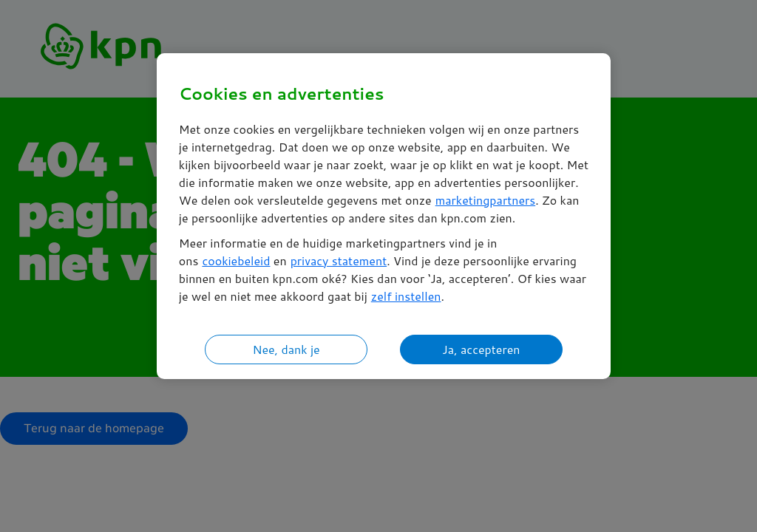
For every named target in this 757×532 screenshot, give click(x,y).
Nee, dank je (286, 349)
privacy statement (339, 260)
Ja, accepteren (481, 349)
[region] (384, 216)
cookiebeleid (236, 260)
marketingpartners (486, 200)
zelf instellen (406, 296)
